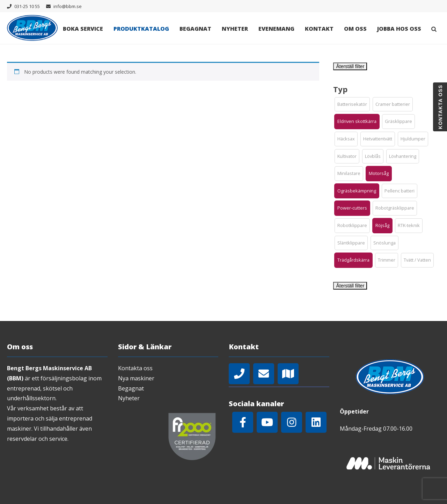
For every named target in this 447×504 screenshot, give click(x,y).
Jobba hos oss (399, 29)
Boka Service (83, 29)
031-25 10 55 (27, 6)
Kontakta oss (135, 368)
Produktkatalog (141, 29)
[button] (352, 104)
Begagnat (195, 29)
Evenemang (276, 29)
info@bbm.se (68, 6)
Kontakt (319, 29)
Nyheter (235, 29)
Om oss (355, 29)
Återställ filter (350, 66)
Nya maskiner (136, 378)
